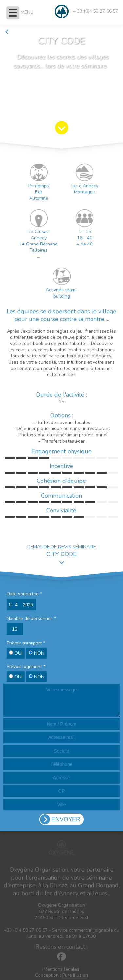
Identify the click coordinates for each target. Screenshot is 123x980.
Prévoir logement (26, 667)
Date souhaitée (24, 594)
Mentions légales (61, 969)
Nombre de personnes (31, 618)
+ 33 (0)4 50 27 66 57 (95, 11)
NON (36, 653)
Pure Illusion (75, 975)
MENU (27, 12)
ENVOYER (66, 819)
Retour (15, 32)
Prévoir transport (26, 643)
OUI (16, 653)
